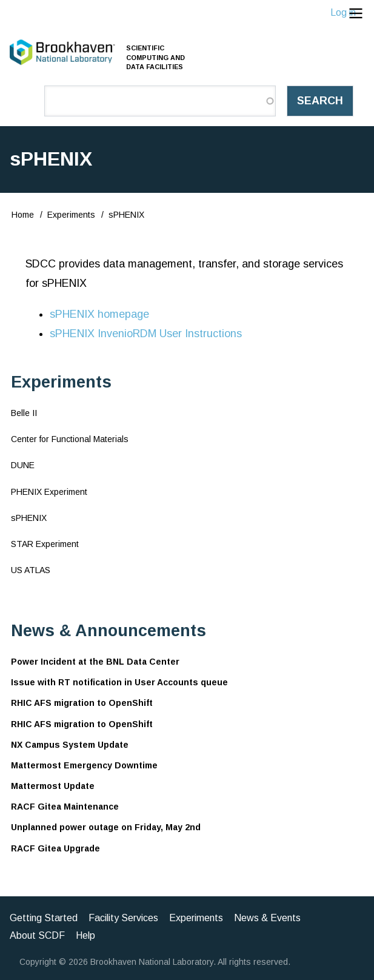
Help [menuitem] (85, 935)
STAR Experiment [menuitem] (45, 544)
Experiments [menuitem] (196, 918)
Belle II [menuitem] (24, 413)
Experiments (71, 215)
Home (23, 215)
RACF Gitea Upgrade (55, 848)
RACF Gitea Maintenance (65, 807)
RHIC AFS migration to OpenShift (82, 703)
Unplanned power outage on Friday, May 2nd (106, 827)
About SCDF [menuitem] (37, 935)
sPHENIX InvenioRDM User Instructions (146, 334)
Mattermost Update (53, 786)
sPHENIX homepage (99, 314)
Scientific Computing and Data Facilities (155, 57)
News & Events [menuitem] (267, 918)
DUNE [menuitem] (23, 465)
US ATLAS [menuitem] (31, 570)
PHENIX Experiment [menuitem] (49, 492)
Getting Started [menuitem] (44, 918)
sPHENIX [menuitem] (29, 518)
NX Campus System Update (70, 745)
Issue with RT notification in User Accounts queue (119, 682)
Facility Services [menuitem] (123, 918)
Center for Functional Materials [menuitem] (70, 439)
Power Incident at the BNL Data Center (95, 662)
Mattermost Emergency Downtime (84, 765)
